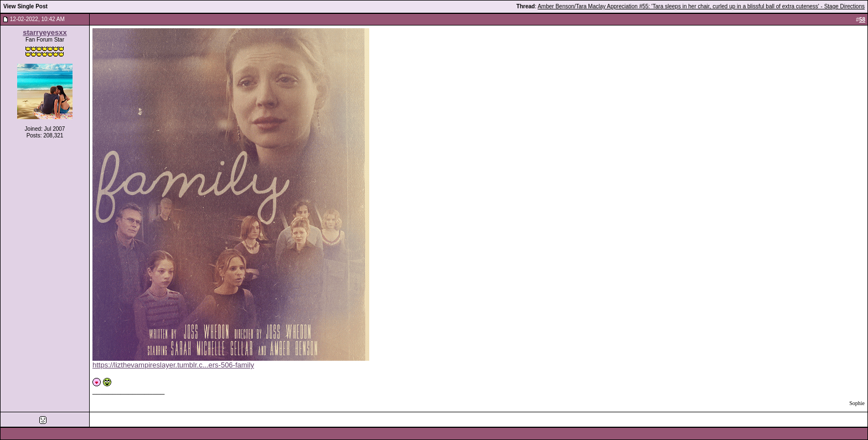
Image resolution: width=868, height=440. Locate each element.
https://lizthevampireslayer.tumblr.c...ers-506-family (173, 365)
